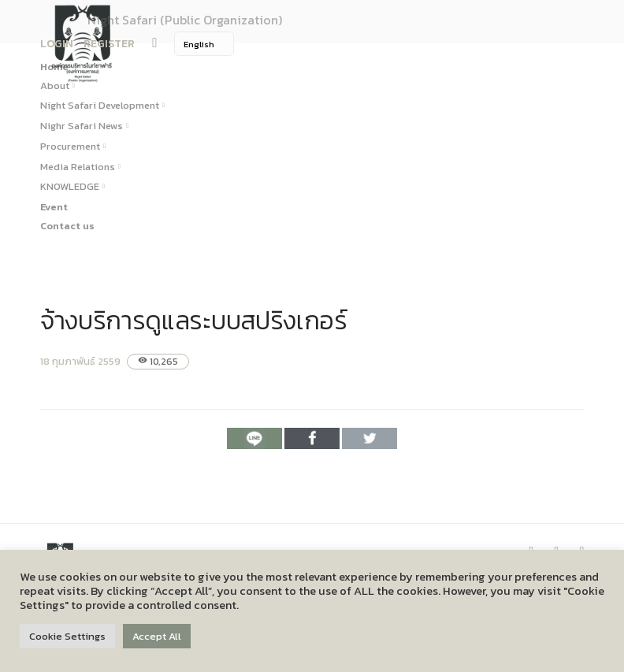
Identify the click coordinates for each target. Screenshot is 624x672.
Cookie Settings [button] (67, 636)
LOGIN (57, 44)
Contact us (67, 226)
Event (54, 207)
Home (54, 67)
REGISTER (109, 44)
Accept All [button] (157, 636)
